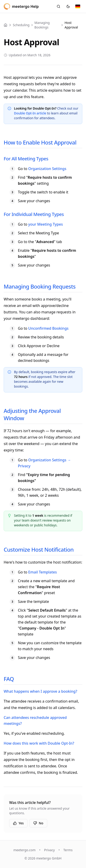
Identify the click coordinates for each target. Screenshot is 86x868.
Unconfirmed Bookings (48, 328)
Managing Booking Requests (40, 286)
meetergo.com (24, 850)
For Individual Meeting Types (34, 214)
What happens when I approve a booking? (40, 691)
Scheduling (21, 25)
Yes (18, 823)
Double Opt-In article (30, 113)
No (38, 823)
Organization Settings (47, 169)
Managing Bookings (42, 25)
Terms (68, 850)
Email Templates (43, 572)
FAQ (9, 679)
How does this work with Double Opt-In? (39, 743)
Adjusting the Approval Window (32, 414)
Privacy (49, 850)
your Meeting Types (46, 224)
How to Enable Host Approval (40, 142)
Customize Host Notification (39, 549)
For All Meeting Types (26, 159)
